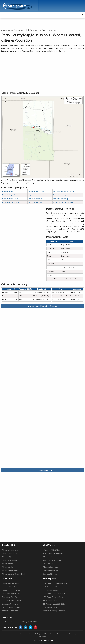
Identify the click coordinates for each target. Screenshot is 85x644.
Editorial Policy (49, 634)
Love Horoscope (49, 564)
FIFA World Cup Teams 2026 (54, 594)
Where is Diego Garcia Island (13, 574)
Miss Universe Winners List (53, 553)
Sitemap (42, 636)
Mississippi (29, 30)
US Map (10, 30)
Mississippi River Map (61, 199)
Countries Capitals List (11, 594)
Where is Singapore (9, 553)
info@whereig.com (30, 622)
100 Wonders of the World (12, 590)
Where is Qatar (8, 557)
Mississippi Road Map (36, 203)
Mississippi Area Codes (10, 199)
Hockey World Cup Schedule (54, 611)
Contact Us (22, 634)
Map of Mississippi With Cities (64, 191)
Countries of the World (11, 597)
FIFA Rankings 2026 (50, 590)
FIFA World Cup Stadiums (53, 597)
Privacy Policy (34, 634)
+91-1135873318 (11, 622)
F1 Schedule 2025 (50, 607)
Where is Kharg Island (10, 583)
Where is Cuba (8, 567)
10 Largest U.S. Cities (51, 550)
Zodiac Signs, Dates (50, 570)
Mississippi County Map (36, 191)
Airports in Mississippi (36, 195)
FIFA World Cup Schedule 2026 (55, 583)
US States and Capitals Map (63, 203)
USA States (19, 30)
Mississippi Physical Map (11, 203)
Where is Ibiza (7, 564)
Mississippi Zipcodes (9, 195)
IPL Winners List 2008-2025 (54, 604)
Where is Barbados (9, 560)
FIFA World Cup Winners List (54, 587)
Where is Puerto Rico (10, 570)
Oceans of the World (10, 587)
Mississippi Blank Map (36, 199)
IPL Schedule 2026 (50, 600)
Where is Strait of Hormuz (53, 557)
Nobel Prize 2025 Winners (53, 560)
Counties (38, 30)
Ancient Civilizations (10, 611)
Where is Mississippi (60, 195)
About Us (10, 634)
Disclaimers (62, 634)
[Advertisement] (42, 72)
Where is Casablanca (51, 567)
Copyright (73, 634)
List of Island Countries (11, 607)
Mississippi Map (8, 191)
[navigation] (3, 15)
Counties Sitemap (50, 574)
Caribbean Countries (10, 604)
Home (3, 30)
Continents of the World (11, 600)
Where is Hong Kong (10, 550)
